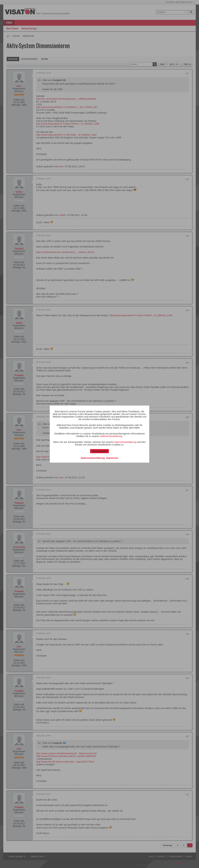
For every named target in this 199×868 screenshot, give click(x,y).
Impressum (112, 458)
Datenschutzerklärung (111, 436)
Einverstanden (99, 451)
